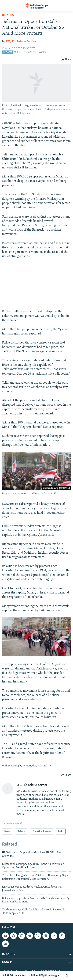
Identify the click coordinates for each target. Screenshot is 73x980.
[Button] (66, 60)
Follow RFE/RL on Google (45, 976)
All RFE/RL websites (14, 976)
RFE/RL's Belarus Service (21, 42)
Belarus (8, 15)
